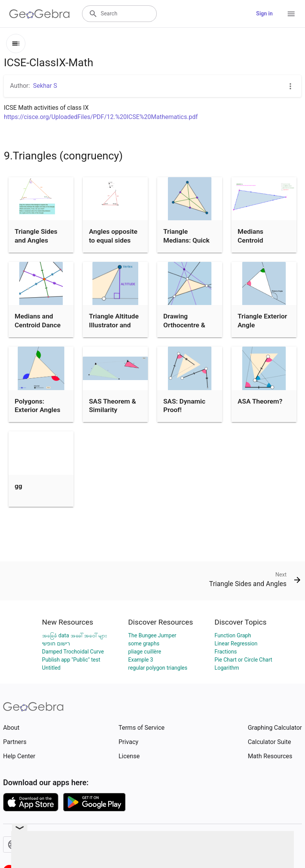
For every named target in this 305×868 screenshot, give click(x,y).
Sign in (264, 13)
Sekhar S (45, 86)
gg (18, 486)
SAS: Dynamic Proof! (184, 406)
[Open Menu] (291, 14)
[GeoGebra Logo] (39, 14)
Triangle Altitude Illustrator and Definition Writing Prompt (115, 329)
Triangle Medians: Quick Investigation (186, 240)
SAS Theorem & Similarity (112, 406)
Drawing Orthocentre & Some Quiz (184, 325)
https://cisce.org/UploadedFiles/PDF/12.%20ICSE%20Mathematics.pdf (101, 117)
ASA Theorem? (260, 401)
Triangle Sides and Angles (36, 236)
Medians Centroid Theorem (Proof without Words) (261, 244)
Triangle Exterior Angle (262, 320)
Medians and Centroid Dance (38, 320)
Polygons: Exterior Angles (38, 406)
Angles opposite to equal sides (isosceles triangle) (113, 244)
